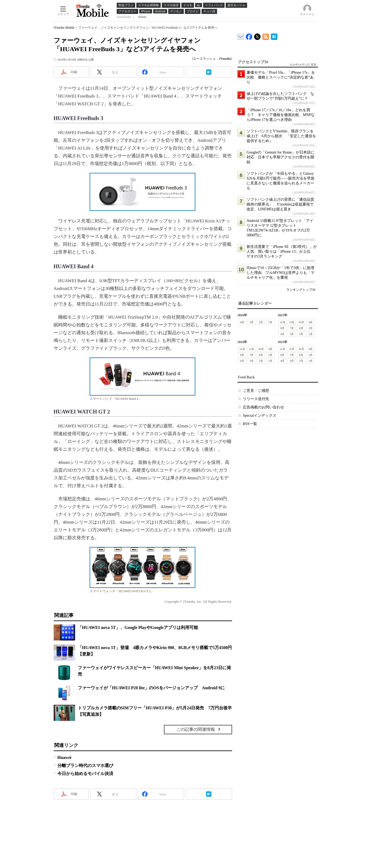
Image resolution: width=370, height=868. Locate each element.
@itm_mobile (257, 36)
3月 (252, 322)
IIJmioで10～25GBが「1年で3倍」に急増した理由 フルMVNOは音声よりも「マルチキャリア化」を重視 (281, 273)
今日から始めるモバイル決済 (85, 774)
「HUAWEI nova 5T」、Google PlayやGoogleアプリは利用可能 (138, 627)
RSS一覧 (250, 424)
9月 (311, 322)
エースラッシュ (204, 59)
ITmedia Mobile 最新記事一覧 (266, 36)
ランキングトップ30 (301, 290)
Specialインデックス (260, 416)
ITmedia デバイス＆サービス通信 (241, 36)
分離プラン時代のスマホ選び (85, 765)
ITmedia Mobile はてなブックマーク (274, 36)
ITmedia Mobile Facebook (249, 36)
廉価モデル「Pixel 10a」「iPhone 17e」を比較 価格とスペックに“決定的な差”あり (281, 77)
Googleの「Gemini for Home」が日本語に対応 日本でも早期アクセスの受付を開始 (281, 157)
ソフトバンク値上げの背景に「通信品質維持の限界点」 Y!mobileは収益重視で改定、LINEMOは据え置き (280, 204)
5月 (311, 328)
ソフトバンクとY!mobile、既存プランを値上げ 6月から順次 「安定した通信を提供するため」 (281, 136)
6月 (301, 328)
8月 (282, 328)
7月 (292, 328)
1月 (270, 322)
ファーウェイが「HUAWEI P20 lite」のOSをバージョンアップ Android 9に (151, 688)
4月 (242, 322)
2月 (261, 322)
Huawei (64, 757)
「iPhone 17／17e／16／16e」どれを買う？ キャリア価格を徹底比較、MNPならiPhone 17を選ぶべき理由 (281, 115)
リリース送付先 (256, 399)
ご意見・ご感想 (256, 391)
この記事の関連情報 (196, 729)
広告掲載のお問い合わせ (263, 407)
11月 (292, 322)
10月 (301, 322)
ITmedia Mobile (64, 28)
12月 (282, 322)
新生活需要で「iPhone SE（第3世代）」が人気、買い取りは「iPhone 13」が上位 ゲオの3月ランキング (282, 252)
